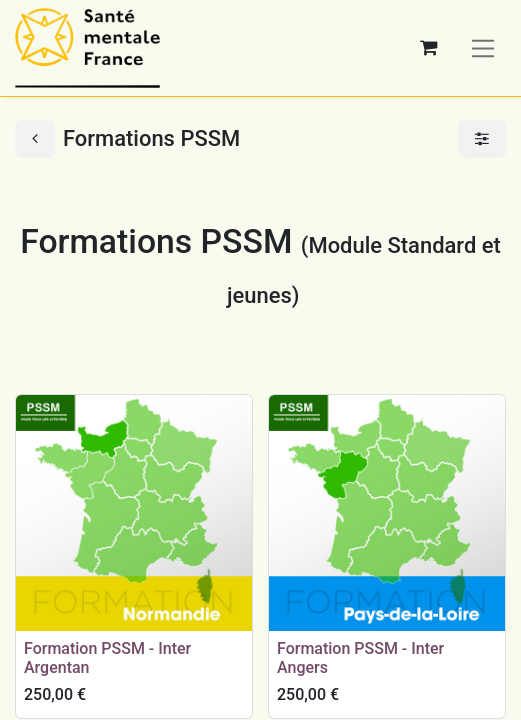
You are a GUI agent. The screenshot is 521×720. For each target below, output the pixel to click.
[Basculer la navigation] (483, 47)
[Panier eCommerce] (429, 48)
